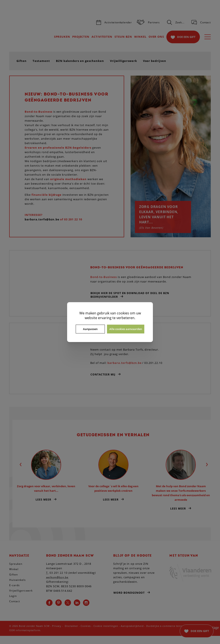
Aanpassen (90, 329)
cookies (123, 313)
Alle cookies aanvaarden (126, 329)
